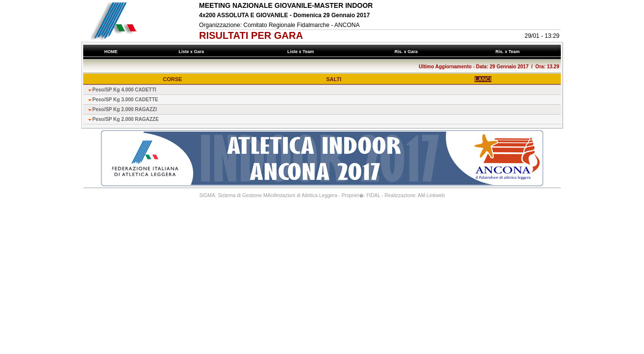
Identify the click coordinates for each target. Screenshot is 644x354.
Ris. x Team (509, 52)
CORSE (173, 79)
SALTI (334, 79)
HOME (111, 52)
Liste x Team (302, 52)
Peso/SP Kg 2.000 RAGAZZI (125, 109)
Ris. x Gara (407, 52)
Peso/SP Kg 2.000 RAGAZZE (126, 119)
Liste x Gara (193, 52)
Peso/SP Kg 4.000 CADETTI (125, 90)
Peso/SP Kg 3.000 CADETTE (126, 100)
